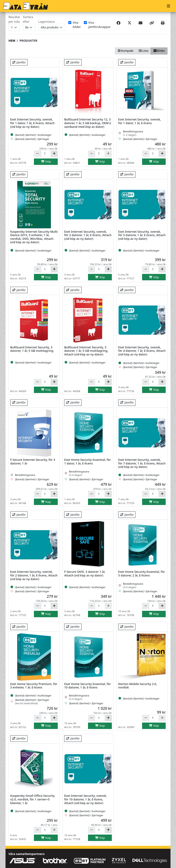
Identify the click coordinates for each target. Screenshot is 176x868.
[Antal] (46, 154)
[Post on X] (129, 23)
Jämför (19, 62)
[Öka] (54, 154)
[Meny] (168, 6)
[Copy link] (152, 23)
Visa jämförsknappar (99, 25)
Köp (46, 161)
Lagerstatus (47, 22)
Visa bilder (77, 25)
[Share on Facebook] (118, 23)
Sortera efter (28, 19)
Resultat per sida (14, 19)
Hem (12, 41)
